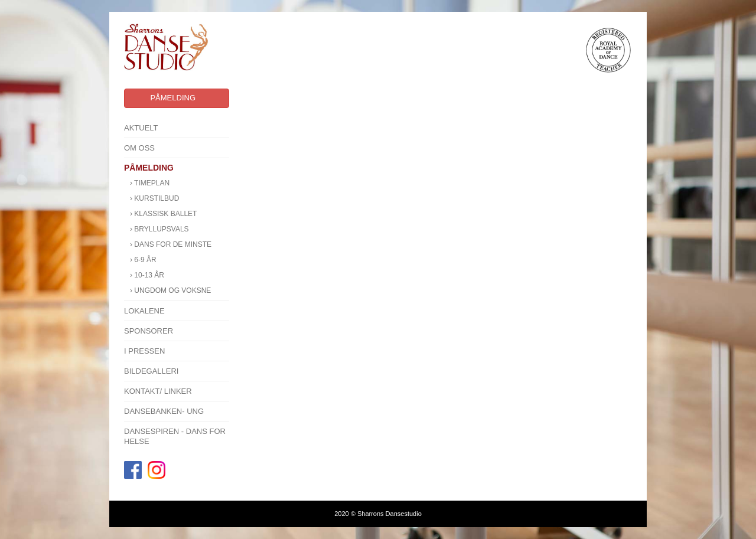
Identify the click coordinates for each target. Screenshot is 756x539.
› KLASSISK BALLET (163, 214)
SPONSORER (149, 331)
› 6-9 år (143, 260)
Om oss (139, 148)
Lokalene (144, 311)
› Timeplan (150, 183)
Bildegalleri (151, 371)
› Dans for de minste (171, 244)
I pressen (144, 351)
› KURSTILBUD (154, 198)
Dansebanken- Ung (164, 411)
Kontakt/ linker (158, 391)
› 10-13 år (147, 275)
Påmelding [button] (173, 98)
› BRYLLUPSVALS (159, 229)
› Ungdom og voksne (170, 290)
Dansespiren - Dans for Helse (175, 436)
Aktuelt (141, 128)
